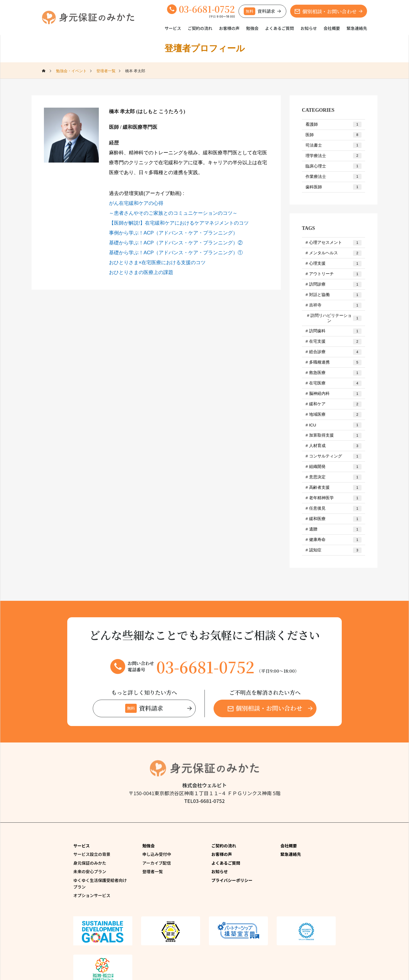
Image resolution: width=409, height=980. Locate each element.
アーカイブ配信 (157, 863)
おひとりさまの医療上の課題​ (141, 272)
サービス (173, 28)
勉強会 (252, 28)
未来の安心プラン (90, 871)
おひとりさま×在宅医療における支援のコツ (157, 263)
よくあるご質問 (280, 28)
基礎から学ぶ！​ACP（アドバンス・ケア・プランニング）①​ (176, 253)
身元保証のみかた (90, 863)
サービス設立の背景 (92, 854)
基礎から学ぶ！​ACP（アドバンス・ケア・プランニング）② (176, 243)
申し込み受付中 (157, 854)
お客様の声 (229, 28)
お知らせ (309, 28)
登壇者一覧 (153, 871)
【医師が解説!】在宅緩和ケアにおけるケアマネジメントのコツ (179, 223)
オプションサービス (92, 895)
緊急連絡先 (357, 28)
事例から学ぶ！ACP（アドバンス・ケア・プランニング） (173, 233)
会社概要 (332, 28)
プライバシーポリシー (232, 880)
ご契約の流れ (200, 28)
